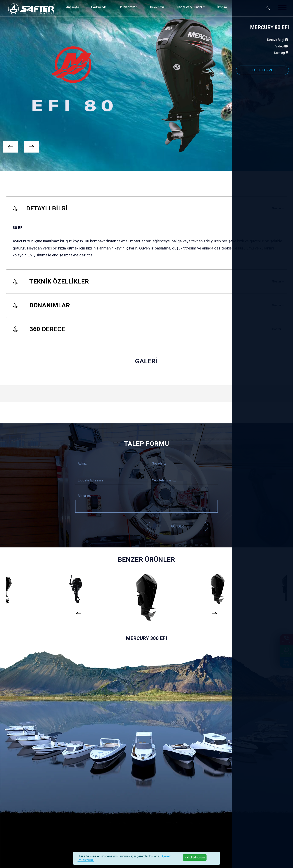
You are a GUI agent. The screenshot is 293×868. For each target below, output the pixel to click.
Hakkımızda (98, 7)
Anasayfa (71, 7)
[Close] (195, 858)
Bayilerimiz (157, 7)
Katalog (282, 53)
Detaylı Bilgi (278, 40)
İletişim (224, 7)
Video (282, 46)
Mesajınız (85, 496)
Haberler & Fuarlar (191, 7)
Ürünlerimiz (127, 7)
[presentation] (10, 147)
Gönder (177, 526)
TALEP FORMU (263, 70)
